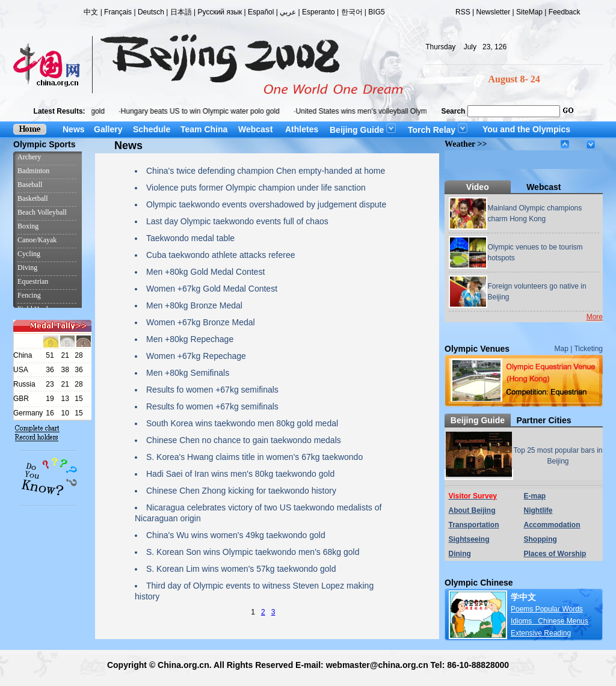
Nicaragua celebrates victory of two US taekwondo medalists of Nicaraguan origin (258, 513)
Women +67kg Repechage (196, 356)
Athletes (302, 129)
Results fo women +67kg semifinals (212, 390)
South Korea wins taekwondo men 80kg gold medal (242, 423)
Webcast (255, 129)
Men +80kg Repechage (190, 339)
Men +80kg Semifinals (188, 373)
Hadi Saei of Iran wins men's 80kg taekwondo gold (240, 474)
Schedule (152, 129)
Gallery (108, 129)
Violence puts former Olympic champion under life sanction (256, 188)
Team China (204, 129)
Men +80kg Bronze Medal (194, 305)
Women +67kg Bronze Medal (201, 322)
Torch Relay (438, 130)
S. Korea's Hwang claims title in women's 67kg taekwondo (254, 457)
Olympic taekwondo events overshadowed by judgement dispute (266, 204)
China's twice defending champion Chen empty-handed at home (266, 171)
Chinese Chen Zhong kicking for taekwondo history (241, 491)
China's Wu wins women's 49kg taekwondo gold (236, 535)
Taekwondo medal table (190, 238)
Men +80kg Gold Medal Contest (205, 272)
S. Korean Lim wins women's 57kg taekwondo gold (241, 569)
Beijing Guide (363, 130)
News (74, 129)
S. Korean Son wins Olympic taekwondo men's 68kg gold (253, 552)
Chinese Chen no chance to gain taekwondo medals (244, 440)
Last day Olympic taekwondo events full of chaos (237, 221)
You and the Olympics (526, 129)
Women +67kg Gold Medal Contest (212, 289)
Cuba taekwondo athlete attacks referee (221, 255)
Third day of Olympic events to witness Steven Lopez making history (254, 591)
